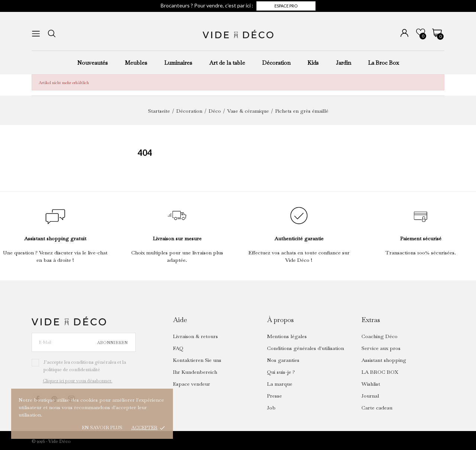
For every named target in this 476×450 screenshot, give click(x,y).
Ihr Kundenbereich (195, 372)
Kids (313, 63)
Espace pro (286, 6)
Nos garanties (283, 360)
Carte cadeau (377, 408)
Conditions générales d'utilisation (305, 348)
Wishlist (371, 384)
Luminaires (178, 63)
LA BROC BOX (380, 372)
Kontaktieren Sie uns (197, 360)
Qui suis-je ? (281, 372)
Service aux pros (381, 348)
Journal (370, 396)
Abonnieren (112, 343)
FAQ (178, 348)
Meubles (136, 63)
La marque (280, 384)
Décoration (276, 63)
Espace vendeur (192, 384)
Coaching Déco (379, 336)
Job (271, 408)
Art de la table (227, 63)
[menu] (36, 34)
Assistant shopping (384, 360)
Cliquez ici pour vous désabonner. (78, 381)
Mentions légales (287, 336)
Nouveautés (93, 63)
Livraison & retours (195, 336)
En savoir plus (102, 427)
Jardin (343, 63)
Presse (274, 396)
